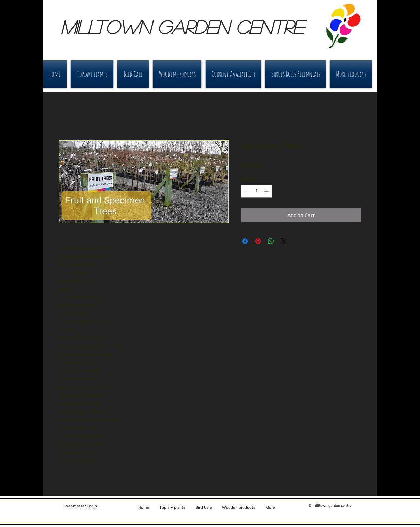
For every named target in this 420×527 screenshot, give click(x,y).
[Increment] (267, 191)
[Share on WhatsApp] (271, 241)
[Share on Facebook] (245, 241)
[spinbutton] (256, 191)
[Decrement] (246, 191)
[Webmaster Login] (81, 506)
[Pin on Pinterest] (258, 241)
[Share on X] (284, 241)
